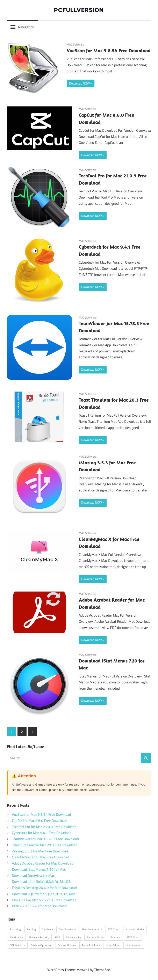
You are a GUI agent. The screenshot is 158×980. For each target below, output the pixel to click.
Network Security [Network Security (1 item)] (39, 937)
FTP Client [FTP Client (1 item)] (114, 929)
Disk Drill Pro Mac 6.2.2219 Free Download (44, 900)
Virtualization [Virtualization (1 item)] (134, 945)
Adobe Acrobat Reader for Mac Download (43, 863)
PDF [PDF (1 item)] (58, 937)
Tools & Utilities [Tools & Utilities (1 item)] (91, 945)
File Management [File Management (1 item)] (92, 929)
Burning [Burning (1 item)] (31, 929)
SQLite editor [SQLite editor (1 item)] (17, 945)
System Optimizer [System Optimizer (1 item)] (41, 945)
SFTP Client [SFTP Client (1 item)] (133, 937)
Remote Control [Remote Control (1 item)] (96, 937)
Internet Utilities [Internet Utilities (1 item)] (135, 929)
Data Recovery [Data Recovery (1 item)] (67, 929)
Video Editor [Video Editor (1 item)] (113, 945)
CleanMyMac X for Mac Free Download (41, 857)
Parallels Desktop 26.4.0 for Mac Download (44, 888)
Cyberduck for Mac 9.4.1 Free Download (42, 833)
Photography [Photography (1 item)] (73, 937)
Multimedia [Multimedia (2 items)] (16, 937)
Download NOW (79, 83)
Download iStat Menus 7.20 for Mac (39, 869)
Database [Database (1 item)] (47, 929)
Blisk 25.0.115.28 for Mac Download (39, 906)
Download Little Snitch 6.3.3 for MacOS (41, 882)
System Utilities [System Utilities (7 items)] (67, 945)
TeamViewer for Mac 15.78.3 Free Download (45, 839)
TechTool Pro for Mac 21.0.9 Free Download (44, 827)
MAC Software (76, 44)
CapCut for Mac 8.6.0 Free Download (39, 821)
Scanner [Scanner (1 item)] (116, 937)
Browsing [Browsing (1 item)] (15, 929)
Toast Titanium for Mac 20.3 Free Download (45, 845)
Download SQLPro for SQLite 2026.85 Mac (44, 894)
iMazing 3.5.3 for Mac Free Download (40, 851)
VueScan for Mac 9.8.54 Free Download (109, 50)
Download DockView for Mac (33, 876)
